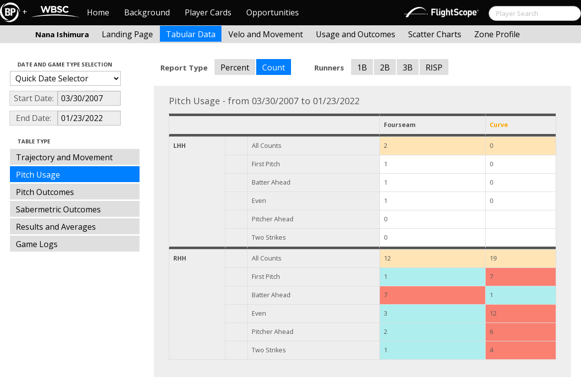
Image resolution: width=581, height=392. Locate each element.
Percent (235, 67)
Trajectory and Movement (64, 157)
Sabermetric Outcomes (58, 209)
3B (408, 67)
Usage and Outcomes (356, 34)
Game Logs (37, 244)
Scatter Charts (435, 34)
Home (98, 12)
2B (385, 67)
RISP (434, 67)
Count (274, 67)
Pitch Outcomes (45, 192)
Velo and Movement (266, 34)
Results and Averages (56, 227)
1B (362, 67)
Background (147, 12)
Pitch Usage (38, 175)
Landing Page (127, 34)
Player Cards (208, 12)
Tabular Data (191, 34)
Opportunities (273, 12)
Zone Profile (497, 34)
